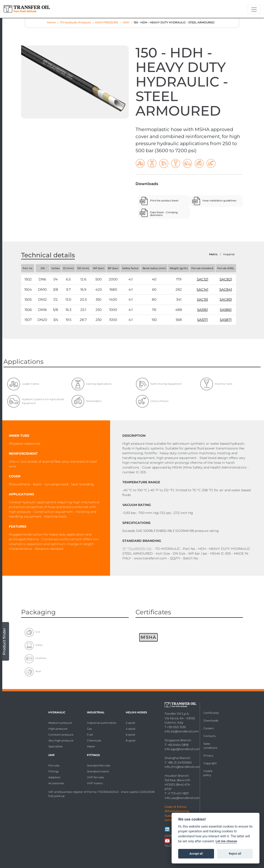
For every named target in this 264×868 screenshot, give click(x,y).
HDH (126, 22)
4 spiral (131, 729)
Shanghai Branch (177, 758)
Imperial (229, 254)
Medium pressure (60, 723)
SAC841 (226, 289)
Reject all (235, 854)
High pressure (58, 729)
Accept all (196, 854)
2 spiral (130, 723)
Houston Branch (177, 776)
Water (91, 746)
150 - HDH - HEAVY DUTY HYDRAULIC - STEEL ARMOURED (174, 22)
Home (51, 22)
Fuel (90, 735)
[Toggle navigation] (254, 10)
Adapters (54, 777)
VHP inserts (95, 783)
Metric (213, 254)
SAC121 (202, 279)
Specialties (56, 746)
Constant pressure (61, 735)
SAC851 (226, 299)
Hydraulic (57, 712)
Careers (209, 728)
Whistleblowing (177, 811)
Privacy (208, 755)
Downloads (211, 720)
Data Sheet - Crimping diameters (164, 214)
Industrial (96, 712)
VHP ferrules (95, 777)
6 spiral (130, 735)
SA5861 (226, 310)
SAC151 (202, 299)
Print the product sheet (164, 201)
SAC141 (202, 289)
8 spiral (131, 740)
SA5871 (226, 320)
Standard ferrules (99, 765)
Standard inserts (98, 771)
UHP (52, 755)
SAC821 (226, 279)
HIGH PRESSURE (107, 22)
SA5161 (202, 310)
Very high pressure (61, 740)
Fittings (54, 771)
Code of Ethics (175, 807)
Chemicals (94, 740)
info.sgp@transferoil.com (183, 749)
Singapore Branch (178, 740)
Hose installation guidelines (219, 201)
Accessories (56, 783)
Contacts (210, 736)
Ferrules (54, 765)
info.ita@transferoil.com (182, 731)
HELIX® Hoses (136, 712)
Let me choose (226, 841)
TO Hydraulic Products (75, 22)
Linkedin (171, 836)
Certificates (211, 713)
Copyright (210, 763)
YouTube (171, 846)
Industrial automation (102, 723)
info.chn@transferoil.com (183, 767)
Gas (89, 729)
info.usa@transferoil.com (183, 798)
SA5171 (202, 320)
